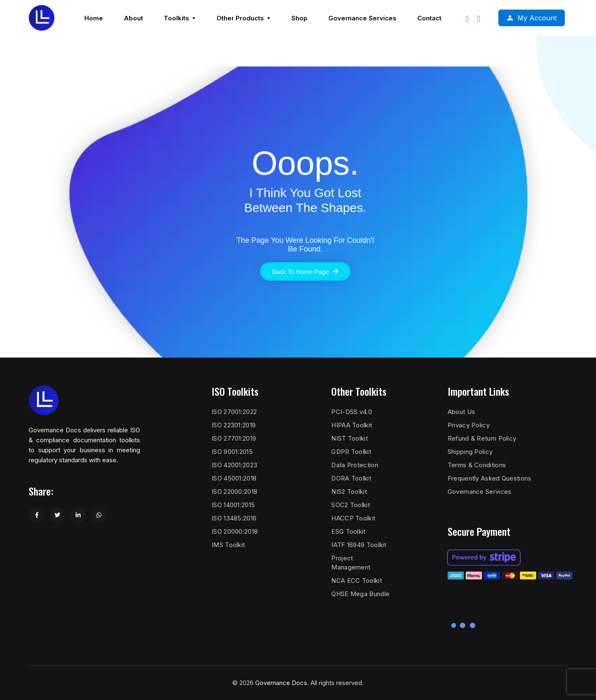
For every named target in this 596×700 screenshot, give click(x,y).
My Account (537, 18)
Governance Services (480, 492)
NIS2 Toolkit (349, 492)
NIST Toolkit (350, 438)
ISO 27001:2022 (234, 412)
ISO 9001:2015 (232, 452)
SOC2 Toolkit (351, 505)
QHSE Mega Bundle (360, 594)
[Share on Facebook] (37, 515)
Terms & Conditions (477, 465)
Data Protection (355, 465)
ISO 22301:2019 (234, 425)
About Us (461, 412)
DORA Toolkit (351, 478)
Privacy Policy (469, 425)
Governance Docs (281, 683)
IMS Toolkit (228, 545)
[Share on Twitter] (57, 515)
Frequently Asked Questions (490, 478)
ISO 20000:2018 (235, 531)
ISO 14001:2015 (233, 505)
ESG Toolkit (348, 531)
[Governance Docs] (42, 18)
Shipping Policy (470, 452)
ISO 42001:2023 (234, 465)
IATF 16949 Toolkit (359, 545)
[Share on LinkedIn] (78, 515)
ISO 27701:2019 (234, 438)
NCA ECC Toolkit (357, 580)
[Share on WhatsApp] (99, 515)
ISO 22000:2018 (234, 492)
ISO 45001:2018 (234, 478)
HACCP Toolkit (353, 518)
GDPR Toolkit (351, 452)
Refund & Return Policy (482, 438)
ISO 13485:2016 (234, 518)
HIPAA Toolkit (352, 425)
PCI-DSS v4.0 (352, 412)
